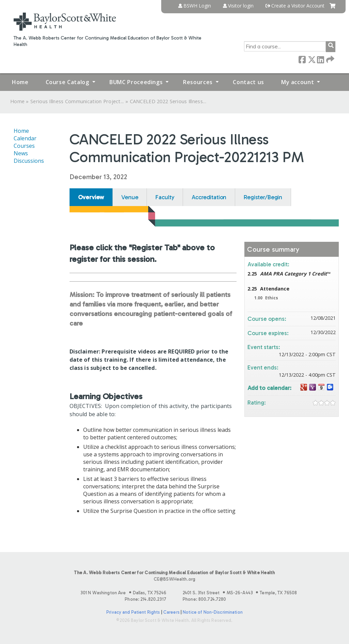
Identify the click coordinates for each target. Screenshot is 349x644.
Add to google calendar (304, 387)
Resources (198, 82)
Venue (130, 197)
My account (298, 82)
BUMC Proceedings (136, 82)
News (21, 153)
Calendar (25, 138)
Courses (24, 146)
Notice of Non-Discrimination (213, 612)
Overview (91, 197)
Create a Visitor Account (298, 6)
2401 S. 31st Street (240, 593)
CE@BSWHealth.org (174, 579)
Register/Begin (263, 197)
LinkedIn (320, 59)
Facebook (302, 59)
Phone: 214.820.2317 (145, 599)
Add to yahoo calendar (313, 387)
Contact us (248, 82)
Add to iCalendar (321, 387)
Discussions (29, 161)
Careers (171, 612)
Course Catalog (67, 82)
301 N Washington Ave (123, 593)
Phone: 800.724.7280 (204, 599)
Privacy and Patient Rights (133, 612)
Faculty (165, 197)
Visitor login (241, 6)
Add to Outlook (330, 387)
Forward (330, 59)
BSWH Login (197, 6)
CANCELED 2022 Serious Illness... (168, 101)
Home (20, 82)
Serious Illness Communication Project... (77, 101)
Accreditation (209, 197)
